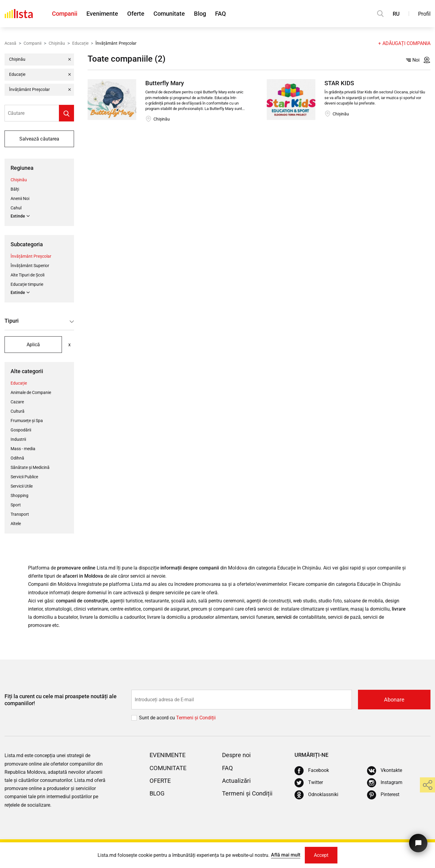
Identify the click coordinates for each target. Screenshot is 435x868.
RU (396, 14)
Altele (16, 524)
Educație (80, 43)
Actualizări (236, 781)
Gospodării (21, 430)
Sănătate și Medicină (30, 467)
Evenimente (102, 14)
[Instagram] (385, 783)
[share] (427, 785)
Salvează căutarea (39, 139)
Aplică (33, 345)
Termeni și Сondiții (196, 718)
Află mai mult (286, 855)
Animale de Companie (31, 392)
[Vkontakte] (385, 771)
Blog (200, 14)
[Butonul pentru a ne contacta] (418, 843)
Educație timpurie (27, 284)
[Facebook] (312, 771)
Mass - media (23, 449)
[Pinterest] (383, 795)
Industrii (18, 439)
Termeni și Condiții (247, 793)
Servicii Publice (24, 477)
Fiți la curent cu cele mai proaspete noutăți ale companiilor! (61, 700)
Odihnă (17, 458)
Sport (16, 505)
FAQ (221, 14)
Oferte (136, 14)
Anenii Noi (20, 198)
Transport (20, 514)
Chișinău (57, 43)
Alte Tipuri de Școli (27, 275)
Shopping (19, 495)
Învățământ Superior (30, 266)
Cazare (17, 402)
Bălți (15, 189)
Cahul (16, 208)
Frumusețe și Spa (27, 421)
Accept (321, 855)
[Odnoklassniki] (316, 795)
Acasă (10, 43)
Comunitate (169, 14)
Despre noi (236, 755)
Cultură (18, 411)
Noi (413, 60)
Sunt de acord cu (158, 718)
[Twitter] (309, 783)
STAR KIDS (339, 83)
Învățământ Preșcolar (31, 256)
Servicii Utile (22, 486)
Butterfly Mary (165, 83)
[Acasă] (19, 14)
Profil (424, 14)
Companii (65, 14)
